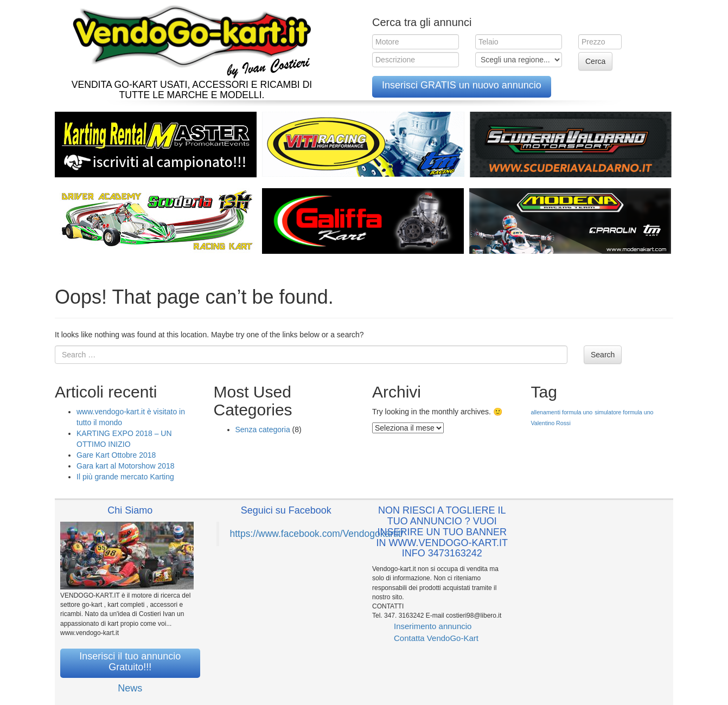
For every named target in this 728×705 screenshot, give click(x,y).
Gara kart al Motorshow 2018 (126, 466)
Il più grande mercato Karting (125, 477)
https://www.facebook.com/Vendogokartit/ (317, 534)
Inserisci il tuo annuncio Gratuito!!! (130, 662)
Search (603, 355)
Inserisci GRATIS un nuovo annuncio (462, 85)
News (130, 688)
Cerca (595, 61)
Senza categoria (263, 430)
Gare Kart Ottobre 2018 (116, 455)
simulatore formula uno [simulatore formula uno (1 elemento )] (624, 412)
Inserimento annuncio (433, 626)
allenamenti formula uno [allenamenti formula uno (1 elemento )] (562, 412)
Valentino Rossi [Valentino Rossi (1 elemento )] (551, 423)
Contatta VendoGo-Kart (436, 638)
